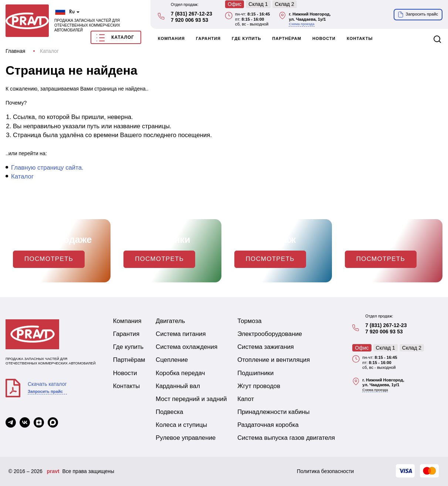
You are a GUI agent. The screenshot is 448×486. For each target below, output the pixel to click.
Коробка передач (180, 373)
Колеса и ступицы (181, 425)
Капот (246, 399)
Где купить (246, 38)
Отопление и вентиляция (274, 360)
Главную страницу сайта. (47, 168)
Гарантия (208, 38)
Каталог (115, 38)
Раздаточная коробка (268, 425)
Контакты (360, 38)
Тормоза (249, 321)
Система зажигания (266, 347)
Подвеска (169, 412)
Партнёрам (287, 38)
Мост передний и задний (191, 399)
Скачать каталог (47, 384)
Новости (324, 38)
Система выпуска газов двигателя (286, 438)
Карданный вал (178, 386)
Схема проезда (301, 24)
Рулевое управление (186, 438)
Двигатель (170, 321)
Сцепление (172, 360)
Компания (171, 38)
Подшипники (255, 373)
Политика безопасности (325, 471)
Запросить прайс (45, 391)
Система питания (181, 334)
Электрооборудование (270, 334)
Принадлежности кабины (273, 412)
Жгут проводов (259, 386)
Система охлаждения (186, 347)
